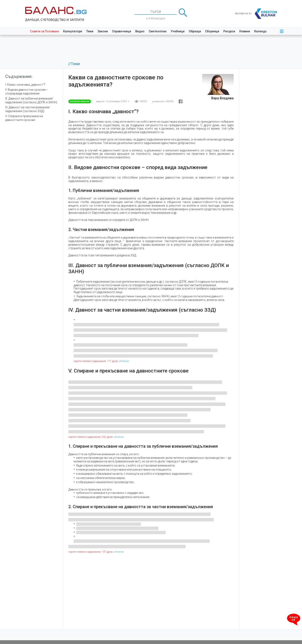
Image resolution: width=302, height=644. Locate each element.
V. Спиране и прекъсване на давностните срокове (24, 118)
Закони (103, 31)
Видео (140, 31)
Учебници (178, 31)
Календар (261, 31)
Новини (245, 31)
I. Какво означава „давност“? (25, 85)
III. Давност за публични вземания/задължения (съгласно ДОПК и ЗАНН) (31, 100)
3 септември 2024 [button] (117, 101)
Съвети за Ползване (44, 31)
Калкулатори (73, 31)
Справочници (122, 31)
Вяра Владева (222, 98)
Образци (195, 31)
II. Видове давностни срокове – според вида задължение (27, 92)
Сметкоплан (158, 31)
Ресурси (229, 31)
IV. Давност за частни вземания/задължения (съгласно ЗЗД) (28, 109)
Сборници (212, 31)
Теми (90, 31)
